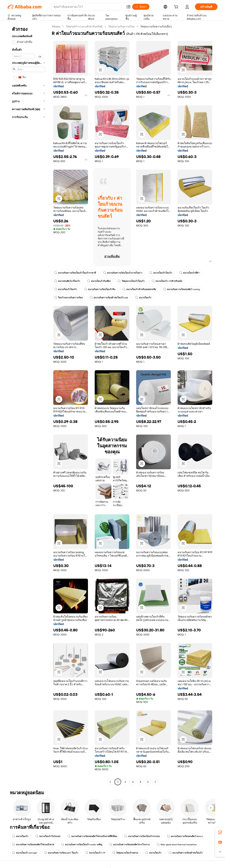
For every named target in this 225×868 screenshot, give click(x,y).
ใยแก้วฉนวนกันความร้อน (68, 298)
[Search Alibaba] (88, 7)
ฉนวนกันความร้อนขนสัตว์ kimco (185, 836)
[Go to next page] (155, 782)
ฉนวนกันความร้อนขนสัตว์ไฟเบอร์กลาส (33, 845)
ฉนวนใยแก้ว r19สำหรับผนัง (167, 281)
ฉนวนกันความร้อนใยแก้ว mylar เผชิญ (82, 845)
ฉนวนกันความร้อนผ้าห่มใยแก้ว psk (109, 298)
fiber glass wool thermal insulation (177, 845)
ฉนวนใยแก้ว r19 (95, 853)
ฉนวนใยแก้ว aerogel (25, 853)
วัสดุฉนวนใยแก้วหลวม (125, 853)
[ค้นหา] (141, 7)
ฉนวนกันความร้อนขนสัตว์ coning (181, 289)
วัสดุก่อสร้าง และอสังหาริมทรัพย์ (84, 26)
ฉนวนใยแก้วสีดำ (189, 273)
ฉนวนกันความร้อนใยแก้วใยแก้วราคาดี (75, 273)
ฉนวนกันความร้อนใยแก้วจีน (100, 289)
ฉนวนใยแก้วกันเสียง (99, 281)
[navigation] (28, 405)
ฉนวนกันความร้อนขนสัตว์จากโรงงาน (129, 845)
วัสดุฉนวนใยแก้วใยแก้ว (131, 281)
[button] (128, 7)
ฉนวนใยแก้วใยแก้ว (161, 273)
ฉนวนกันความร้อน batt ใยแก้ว (61, 853)
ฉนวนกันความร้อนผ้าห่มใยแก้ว (186, 853)
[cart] (177, 7)
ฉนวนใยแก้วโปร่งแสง (48, 836)
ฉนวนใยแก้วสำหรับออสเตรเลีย (139, 289)
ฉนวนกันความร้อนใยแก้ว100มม (142, 836)
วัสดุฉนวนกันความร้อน (121, 26)
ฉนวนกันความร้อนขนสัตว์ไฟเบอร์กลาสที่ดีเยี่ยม (92, 836)
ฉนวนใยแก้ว (143, 298)
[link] (220, 832)
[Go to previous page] (110, 782)
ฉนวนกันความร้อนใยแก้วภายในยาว (123, 273)
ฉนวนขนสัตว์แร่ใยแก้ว (67, 281)
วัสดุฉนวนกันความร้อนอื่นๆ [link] (156, 26)
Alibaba (56, 26)
